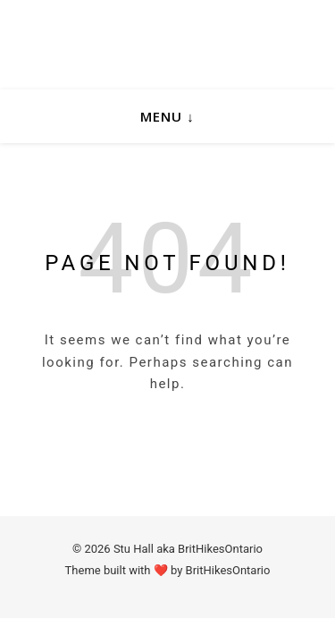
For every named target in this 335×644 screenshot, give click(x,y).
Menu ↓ (167, 116)
